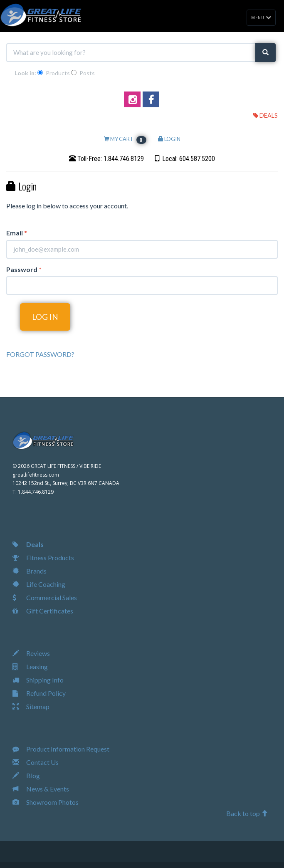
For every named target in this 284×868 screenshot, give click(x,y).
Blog (26, 775)
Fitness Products (43, 558)
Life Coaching (39, 584)
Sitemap (31, 706)
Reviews (31, 653)
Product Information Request (61, 749)
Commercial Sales (45, 597)
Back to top (247, 813)
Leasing (30, 666)
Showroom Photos (46, 802)
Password (24, 269)
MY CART (125, 139)
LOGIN (169, 139)
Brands (30, 571)
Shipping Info (38, 680)
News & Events (41, 789)
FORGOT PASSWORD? (40, 354)
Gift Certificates (43, 611)
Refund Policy (39, 693)
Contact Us (36, 762)
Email (17, 233)
